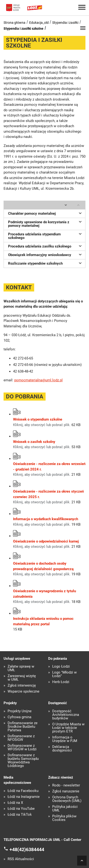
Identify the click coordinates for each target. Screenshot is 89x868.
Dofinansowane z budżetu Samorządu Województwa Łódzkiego (23, 761)
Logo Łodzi (61, 667)
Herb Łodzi (61, 682)
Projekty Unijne (20, 711)
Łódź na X (15, 803)
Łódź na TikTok (20, 815)
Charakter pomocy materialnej (46, 213)
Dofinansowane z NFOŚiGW (21, 738)
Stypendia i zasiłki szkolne (23, 29)
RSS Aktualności (21, 859)
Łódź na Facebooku (23, 791)
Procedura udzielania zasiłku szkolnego (46, 246)
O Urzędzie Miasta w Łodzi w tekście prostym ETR (68, 728)
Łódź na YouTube (21, 809)
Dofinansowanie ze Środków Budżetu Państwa (23, 727)
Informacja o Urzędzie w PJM (65, 739)
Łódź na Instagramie (24, 797)
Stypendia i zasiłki (65, 23)
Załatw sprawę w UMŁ (21, 668)
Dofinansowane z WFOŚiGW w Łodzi (22, 747)
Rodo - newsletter (66, 785)
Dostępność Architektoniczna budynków (66, 715)
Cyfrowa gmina (19, 717)
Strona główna (14, 23)
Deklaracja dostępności (62, 749)
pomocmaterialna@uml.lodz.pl (38, 380)
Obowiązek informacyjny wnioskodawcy (46, 254)
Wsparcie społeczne (23, 691)
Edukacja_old (39, 23)
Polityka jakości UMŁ (65, 809)
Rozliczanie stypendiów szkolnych (46, 263)
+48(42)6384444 (27, 849)
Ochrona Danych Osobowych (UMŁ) (67, 799)
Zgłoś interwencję (22, 686)
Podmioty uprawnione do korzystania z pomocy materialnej (46, 223)
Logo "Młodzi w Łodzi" (64, 674)
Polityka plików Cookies (64, 818)
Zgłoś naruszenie (66, 791)
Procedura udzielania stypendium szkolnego (46, 235)
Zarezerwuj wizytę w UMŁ (22, 678)
